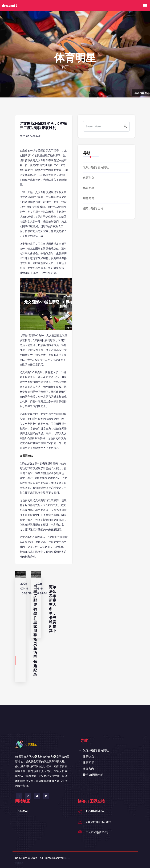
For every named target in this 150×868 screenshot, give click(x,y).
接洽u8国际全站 (93, 208)
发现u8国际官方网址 (96, 167)
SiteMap (23, 811)
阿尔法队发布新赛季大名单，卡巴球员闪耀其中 (52, 609)
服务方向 (89, 198)
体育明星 (89, 188)
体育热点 (89, 178)
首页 (65, 67)
